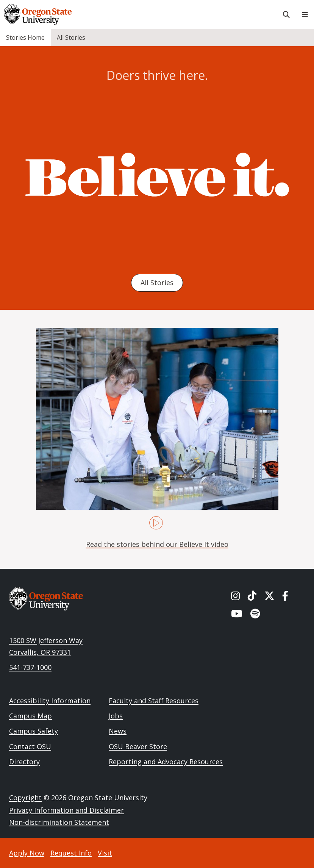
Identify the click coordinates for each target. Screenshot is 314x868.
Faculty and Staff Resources (154, 701)
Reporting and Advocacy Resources (166, 762)
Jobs (116, 716)
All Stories (71, 37)
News (118, 731)
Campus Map (30, 716)
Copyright (25, 798)
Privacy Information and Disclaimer (66, 810)
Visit (105, 853)
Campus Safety (34, 731)
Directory (24, 762)
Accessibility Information (50, 701)
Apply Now (27, 853)
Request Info (71, 853)
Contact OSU (30, 746)
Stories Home (25, 37)
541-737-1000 (30, 667)
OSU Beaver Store (138, 746)
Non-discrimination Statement (59, 822)
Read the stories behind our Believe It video (157, 544)
